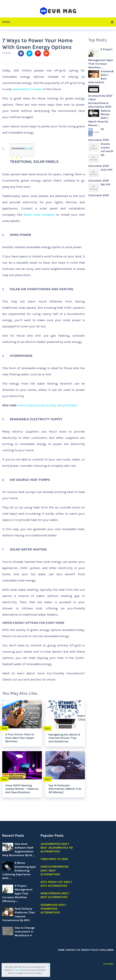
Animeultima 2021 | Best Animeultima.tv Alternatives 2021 (100, 101)
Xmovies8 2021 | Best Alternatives (101, 77)
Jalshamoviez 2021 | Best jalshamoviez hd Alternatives (57, 848)
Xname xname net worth (107, 148)
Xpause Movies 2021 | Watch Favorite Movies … (99, 118)
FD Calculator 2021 (99, 135)
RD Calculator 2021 (99, 161)
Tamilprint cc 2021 (54, 859)
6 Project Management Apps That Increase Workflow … (101, 58)
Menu (6, 22)
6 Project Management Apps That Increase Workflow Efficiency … (17, 893)
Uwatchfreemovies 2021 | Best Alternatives (55, 870)
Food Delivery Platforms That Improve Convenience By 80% (18, 914)
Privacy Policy (90, 950)
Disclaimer (107, 950)
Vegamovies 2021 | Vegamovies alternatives (53, 909)
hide (29, 149)
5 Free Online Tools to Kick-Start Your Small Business (20, 738)
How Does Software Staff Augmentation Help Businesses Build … (18, 850)
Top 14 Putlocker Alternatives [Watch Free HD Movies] (65, 789)
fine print (16, 970)
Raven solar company (39, 215)
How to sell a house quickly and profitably (48, 405)
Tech (48, 729)
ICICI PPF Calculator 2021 (100, 175)
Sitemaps (109, 964)
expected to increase (27, 89)
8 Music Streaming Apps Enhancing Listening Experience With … (19, 870)
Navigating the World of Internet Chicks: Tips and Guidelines (64, 738)
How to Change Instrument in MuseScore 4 (25, 932)
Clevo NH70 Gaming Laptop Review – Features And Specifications (22, 789)
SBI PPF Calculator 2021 (99, 190)
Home (62, 950)
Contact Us (73, 950)
